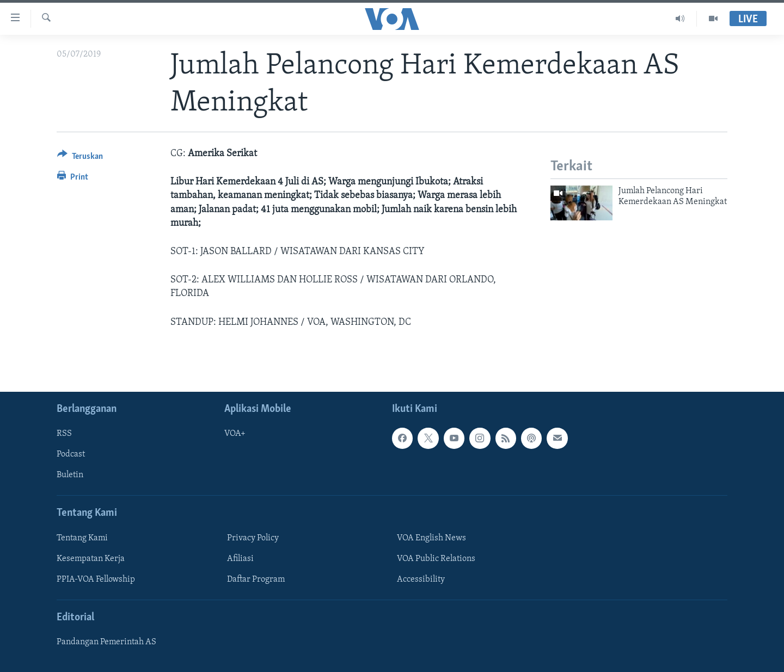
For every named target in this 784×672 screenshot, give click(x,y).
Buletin (70, 475)
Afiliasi (240, 559)
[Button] (80, 158)
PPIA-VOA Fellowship (96, 579)
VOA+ (235, 434)
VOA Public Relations (436, 559)
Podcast (71, 454)
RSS (64, 434)
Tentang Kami (82, 538)
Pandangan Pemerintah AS (106, 642)
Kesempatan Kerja (91, 559)
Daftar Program (256, 579)
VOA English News (431, 538)
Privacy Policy (253, 538)
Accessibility (421, 579)
